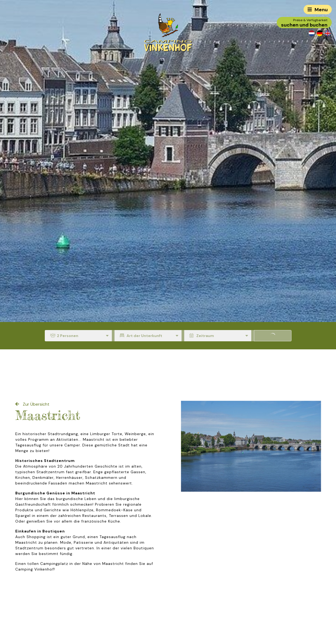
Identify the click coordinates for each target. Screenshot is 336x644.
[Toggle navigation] (318, 10)
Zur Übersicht (36, 404)
